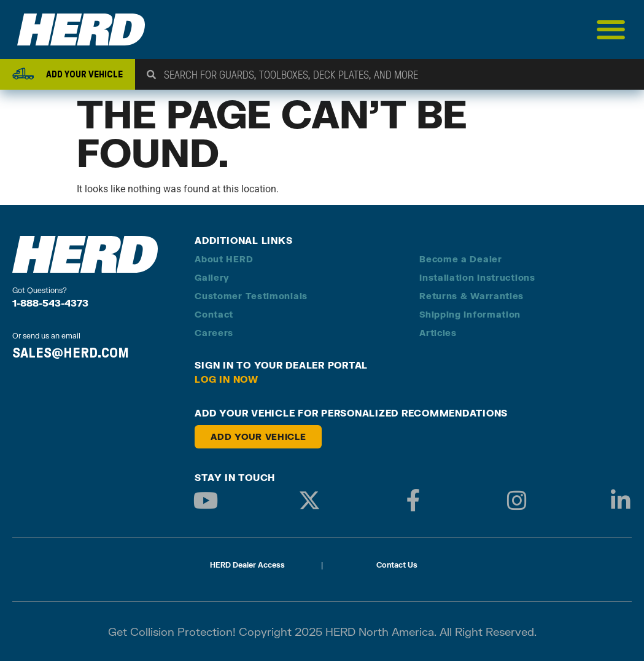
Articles (438, 333)
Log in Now (227, 379)
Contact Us (397, 565)
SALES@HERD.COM (71, 353)
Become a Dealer (461, 259)
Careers (214, 333)
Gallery (212, 277)
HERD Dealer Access (247, 565)
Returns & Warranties (471, 296)
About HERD (224, 259)
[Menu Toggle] (611, 29)
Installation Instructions (477, 277)
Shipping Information (470, 314)
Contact (214, 314)
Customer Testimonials (251, 296)
